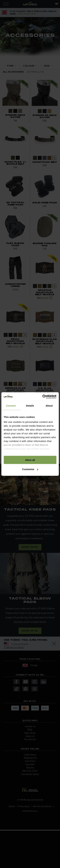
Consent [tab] (11, 405)
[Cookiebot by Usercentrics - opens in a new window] (43, 397)
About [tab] (49, 405)
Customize (30, 469)
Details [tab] (30, 405)
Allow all (30, 460)
